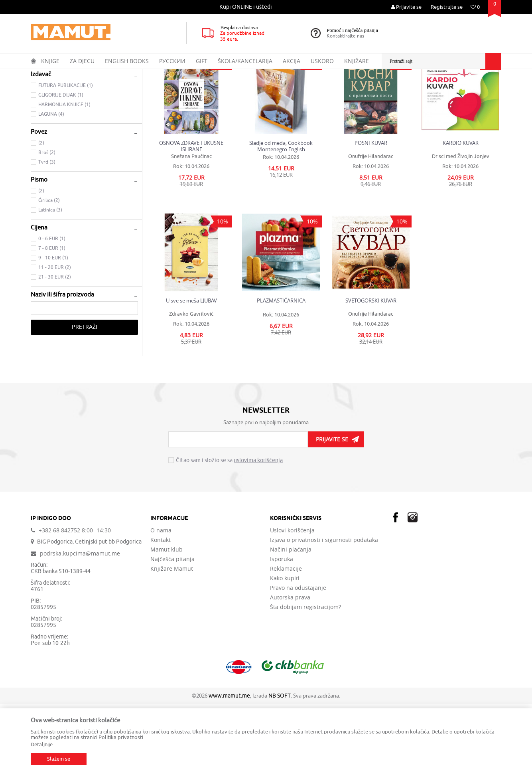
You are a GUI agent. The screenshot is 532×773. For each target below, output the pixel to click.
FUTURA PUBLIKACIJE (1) (66, 154)
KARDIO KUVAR (461, 212)
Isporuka (282, 628)
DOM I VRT (195, 74)
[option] (246, 7)
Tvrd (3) (47, 231)
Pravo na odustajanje (298, 657)
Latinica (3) (50, 279)
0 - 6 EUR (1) (52, 308)
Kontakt (161, 609)
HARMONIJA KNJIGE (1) (64, 174)
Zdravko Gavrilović (191, 383)
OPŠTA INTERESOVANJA (150, 74)
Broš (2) (47, 221)
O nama (161, 599)
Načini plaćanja (291, 619)
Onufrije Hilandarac (371, 225)
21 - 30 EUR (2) (55, 346)
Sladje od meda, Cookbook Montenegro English (281, 215)
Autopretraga (315, 89)
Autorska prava (290, 666)
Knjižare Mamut (172, 638)
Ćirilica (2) (49, 269)
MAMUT (39, 74)
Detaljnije (42, 744)
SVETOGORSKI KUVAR (371, 370)
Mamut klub (166, 619)
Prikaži (412, 89)
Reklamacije (286, 638)
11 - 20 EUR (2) (55, 336)
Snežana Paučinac (191, 225)
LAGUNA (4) (51, 183)
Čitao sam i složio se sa (229, 530)
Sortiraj (350, 89)
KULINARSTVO (51, 113)
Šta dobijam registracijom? (305, 676)
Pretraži (85, 396)
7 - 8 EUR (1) (52, 317)
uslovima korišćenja (258, 529)
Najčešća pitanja (172, 628)
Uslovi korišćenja (292, 599)
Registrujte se (447, 7)
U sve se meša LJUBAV (191, 370)
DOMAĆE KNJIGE (99, 74)
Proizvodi (64, 74)
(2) (41, 212)
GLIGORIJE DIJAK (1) (61, 164)
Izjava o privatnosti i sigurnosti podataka (324, 609)
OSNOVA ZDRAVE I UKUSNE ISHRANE (191, 215)
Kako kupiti (285, 647)
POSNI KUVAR (371, 212)
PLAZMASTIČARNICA (281, 370)
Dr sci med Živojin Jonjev (461, 225)
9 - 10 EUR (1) (53, 327)
